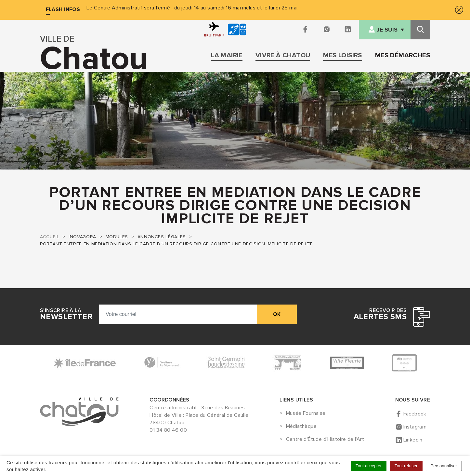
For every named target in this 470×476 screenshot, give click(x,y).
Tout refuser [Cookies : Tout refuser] (406, 466)
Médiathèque (301, 427)
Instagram (415, 427)
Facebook (415, 414)
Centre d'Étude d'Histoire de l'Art (325, 440)
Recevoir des (380, 314)
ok (277, 314)
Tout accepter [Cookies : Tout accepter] (369, 466)
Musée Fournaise (306, 414)
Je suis (387, 30)
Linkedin (413, 440)
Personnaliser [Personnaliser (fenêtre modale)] (444, 466)
